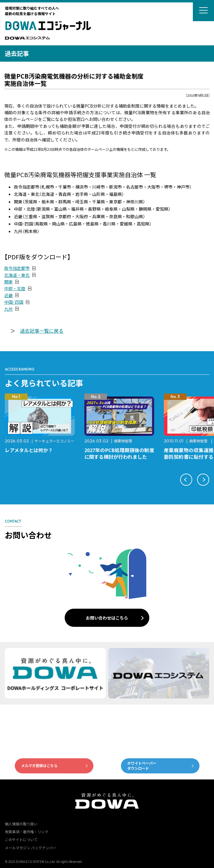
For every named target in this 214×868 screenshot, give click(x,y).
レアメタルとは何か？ (29, 450)
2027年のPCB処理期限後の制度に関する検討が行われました (119, 453)
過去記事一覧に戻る (42, 331)
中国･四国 (14, 302)
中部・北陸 (15, 288)
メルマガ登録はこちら (39, 765)
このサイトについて (21, 839)
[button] (186, 480)
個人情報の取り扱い (21, 824)
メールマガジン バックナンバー (31, 848)
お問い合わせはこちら (107, 618)
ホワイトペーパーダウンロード (142, 766)
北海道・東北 (17, 275)
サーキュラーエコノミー (54, 441)
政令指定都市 (17, 268)
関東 (8, 282)
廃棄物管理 (123, 441)
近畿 (8, 295)
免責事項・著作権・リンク (27, 832)
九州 (8, 309)
